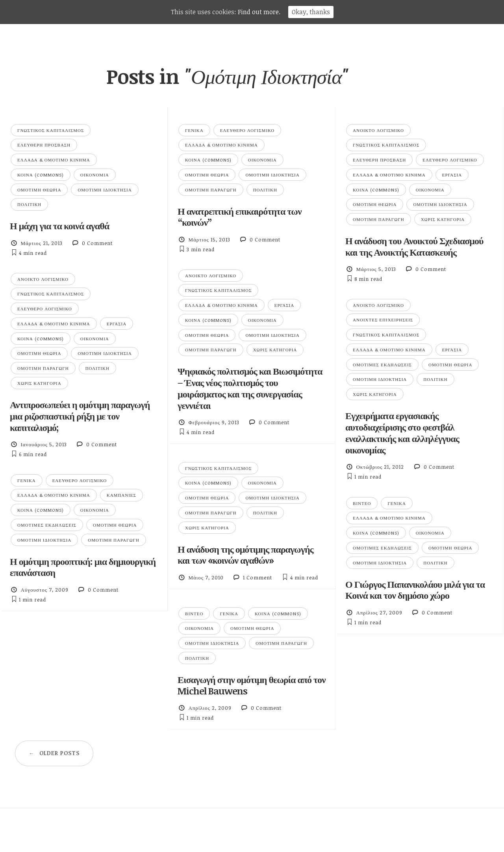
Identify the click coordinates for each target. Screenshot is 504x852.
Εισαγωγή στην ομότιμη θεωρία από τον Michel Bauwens (252, 685)
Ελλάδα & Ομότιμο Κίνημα (54, 160)
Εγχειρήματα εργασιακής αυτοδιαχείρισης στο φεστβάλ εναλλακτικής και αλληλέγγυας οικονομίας (402, 432)
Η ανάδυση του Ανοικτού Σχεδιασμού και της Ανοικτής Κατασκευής (414, 246)
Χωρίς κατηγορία (443, 219)
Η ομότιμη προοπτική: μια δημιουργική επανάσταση (83, 567)
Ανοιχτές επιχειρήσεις (383, 320)
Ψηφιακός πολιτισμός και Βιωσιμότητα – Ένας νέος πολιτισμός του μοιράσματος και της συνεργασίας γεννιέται (250, 388)
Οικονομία (95, 175)
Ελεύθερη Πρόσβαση (44, 145)
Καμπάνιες (121, 495)
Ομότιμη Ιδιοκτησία (105, 190)
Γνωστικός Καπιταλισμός (51, 130)
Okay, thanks (311, 12)
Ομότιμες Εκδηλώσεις (382, 365)
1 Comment (258, 577)
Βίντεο (362, 503)
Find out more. (259, 12)
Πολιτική (29, 204)
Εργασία (452, 175)
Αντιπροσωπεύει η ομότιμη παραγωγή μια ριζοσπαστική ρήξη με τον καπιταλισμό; (80, 416)
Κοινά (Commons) (41, 175)
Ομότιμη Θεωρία (39, 190)
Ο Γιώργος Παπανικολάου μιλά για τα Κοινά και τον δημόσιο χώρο (415, 590)
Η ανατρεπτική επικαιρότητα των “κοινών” (240, 217)
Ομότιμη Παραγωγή (211, 190)
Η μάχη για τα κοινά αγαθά (59, 226)
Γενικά (194, 130)
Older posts (54, 753)
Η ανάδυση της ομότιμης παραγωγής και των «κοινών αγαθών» (246, 555)
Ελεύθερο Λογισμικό (247, 130)
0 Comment (97, 243)
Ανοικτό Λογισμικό (378, 130)
